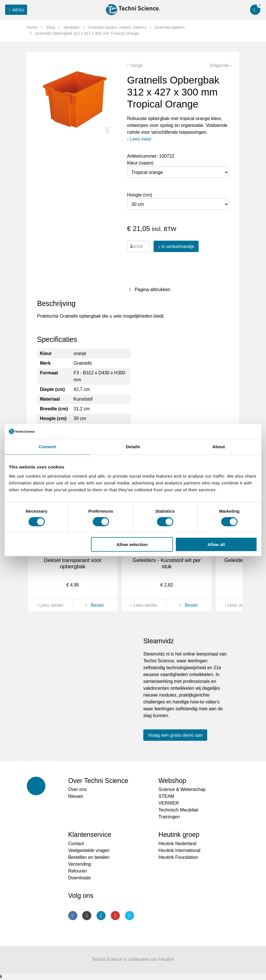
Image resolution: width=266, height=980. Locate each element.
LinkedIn (101, 916)
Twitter (130, 916)
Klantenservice (90, 835)
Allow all (216, 544)
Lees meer (141, 139)
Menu (16, 10)
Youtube (115, 916)
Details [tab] (133, 447)
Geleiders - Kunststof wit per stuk (167, 563)
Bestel (93, 605)
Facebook (73, 916)
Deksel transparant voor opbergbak (73, 563)
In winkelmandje (178, 246)
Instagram (87, 916)
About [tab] (219, 447)
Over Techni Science (98, 781)
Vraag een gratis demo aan (175, 735)
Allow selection (132, 544)
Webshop (172, 781)
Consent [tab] (48, 447)
